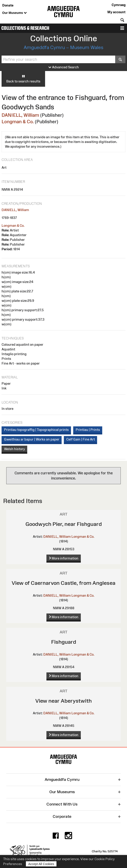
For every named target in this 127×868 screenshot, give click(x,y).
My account (116, 12)
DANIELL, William (20, 115)
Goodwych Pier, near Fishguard (64, 524)
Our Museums (15, 13)
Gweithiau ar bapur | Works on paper (32, 439)
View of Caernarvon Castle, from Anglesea (63, 583)
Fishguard (64, 642)
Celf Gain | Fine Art (81, 439)
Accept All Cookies (41, 864)
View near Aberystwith (63, 701)
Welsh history (15, 449)
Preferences (13, 864)
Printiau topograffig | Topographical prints (36, 430)
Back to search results (23, 79)
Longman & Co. (18, 122)
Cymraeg (119, 5)
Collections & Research (25, 28)
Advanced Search (64, 67)
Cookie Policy (105, 859)
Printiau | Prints (88, 430)
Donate (8, 5)
